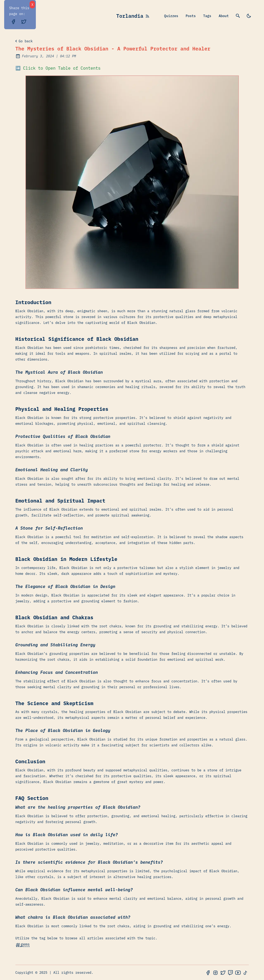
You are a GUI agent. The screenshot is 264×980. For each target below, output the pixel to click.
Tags (207, 16)
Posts (191, 16)
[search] (238, 16)
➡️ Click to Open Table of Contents (58, 68)
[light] (249, 16)
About (224, 16)
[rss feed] (148, 16)
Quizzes (171, 16)
